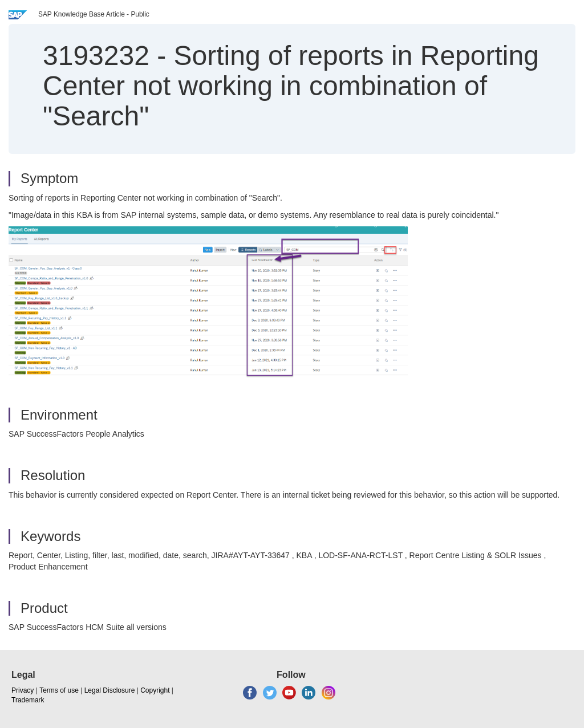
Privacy (23, 690)
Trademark (28, 700)
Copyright (155, 690)
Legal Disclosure (110, 690)
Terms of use (59, 690)
